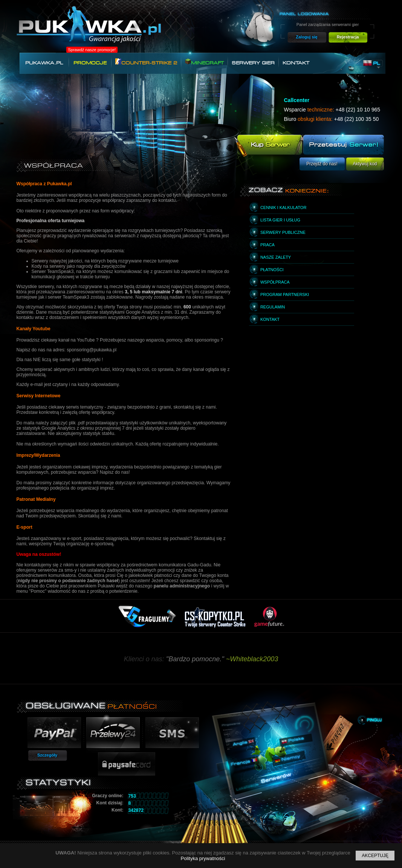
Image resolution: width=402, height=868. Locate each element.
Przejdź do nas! (322, 164)
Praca (267, 245)
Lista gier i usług (280, 220)
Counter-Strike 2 (146, 62)
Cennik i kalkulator (283, 207)
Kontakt (296, 63)
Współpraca (275, 282)
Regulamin (273, 307)
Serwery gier (253, 63)
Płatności (272, 270)
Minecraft (204, 62)
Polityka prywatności (203, 858)
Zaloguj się (306, 37)
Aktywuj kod (365, 164)
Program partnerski (285, 294)
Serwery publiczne (283, 232)
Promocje (90, 63)
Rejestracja (348, 37)
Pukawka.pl (44, 63)
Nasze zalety (276, 257)
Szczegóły (47, 755)
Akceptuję (375, 856)
